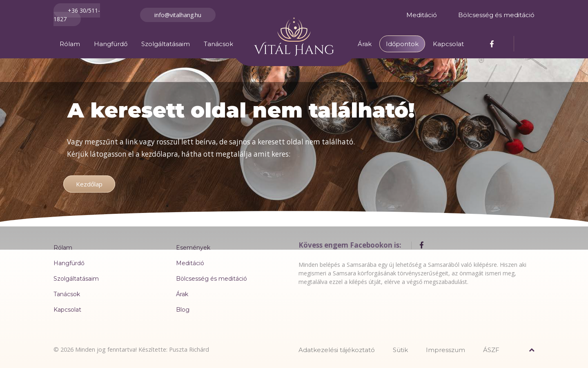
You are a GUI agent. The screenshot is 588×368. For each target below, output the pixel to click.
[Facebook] (493, 43)
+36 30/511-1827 (77, 15)
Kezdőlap (89, 184)
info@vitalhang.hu (178, 15)
